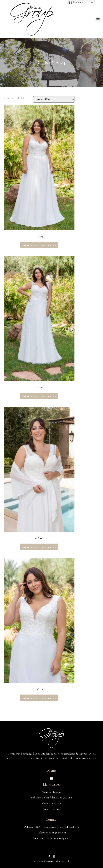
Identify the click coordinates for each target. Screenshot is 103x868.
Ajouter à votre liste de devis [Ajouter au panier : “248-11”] (39, 698)
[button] (98, 19)
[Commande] (54, 99)
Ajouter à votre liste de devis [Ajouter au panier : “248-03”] (39, 245)
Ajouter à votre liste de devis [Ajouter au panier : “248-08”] (39, 547)
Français (76, 3)
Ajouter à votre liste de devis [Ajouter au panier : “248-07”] (39, 396)
